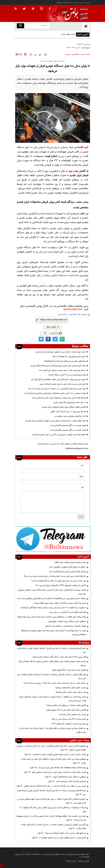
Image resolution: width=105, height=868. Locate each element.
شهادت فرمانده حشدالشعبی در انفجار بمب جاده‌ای (66, 626)
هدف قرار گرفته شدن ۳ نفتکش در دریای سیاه (68, 612)
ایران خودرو (62, 314)
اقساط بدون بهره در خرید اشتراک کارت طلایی (68, 412)
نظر (82, 487)
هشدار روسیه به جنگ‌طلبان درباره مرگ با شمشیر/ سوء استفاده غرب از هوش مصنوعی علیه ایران (52, 592)
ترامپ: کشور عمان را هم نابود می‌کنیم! (71, 688)
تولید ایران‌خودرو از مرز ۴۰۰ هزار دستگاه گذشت (67, 375)
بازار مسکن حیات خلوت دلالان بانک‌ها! (71, 692)
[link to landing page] (74, 14)
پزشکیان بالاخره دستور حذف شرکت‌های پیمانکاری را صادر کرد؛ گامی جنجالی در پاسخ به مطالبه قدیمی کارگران (51, 748)
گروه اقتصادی (82, 147)
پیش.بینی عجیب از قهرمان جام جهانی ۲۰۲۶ (69, 724)
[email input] (52, 482)
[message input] (52, 502)
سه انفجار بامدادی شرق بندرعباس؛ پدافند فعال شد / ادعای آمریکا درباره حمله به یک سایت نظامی (53, 730)
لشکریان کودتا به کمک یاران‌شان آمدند (67, 781)
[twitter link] (41, 339)
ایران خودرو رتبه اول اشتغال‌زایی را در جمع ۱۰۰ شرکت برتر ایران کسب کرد (57, 389)
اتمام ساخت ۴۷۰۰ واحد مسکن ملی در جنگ (69, 719)
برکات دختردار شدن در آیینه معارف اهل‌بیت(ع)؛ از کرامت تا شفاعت (55, 755)
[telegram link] (55, 339)
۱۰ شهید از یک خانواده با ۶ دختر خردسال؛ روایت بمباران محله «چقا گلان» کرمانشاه (53, 608)
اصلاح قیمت (73, 314)
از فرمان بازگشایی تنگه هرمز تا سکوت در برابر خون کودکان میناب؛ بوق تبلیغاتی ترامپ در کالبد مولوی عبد (51, 801)
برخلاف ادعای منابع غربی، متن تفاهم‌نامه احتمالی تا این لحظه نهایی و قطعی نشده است (51, 598)
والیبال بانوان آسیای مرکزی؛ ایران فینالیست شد (67, 572)
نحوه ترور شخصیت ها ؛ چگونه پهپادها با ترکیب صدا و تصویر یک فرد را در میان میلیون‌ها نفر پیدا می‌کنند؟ (51, 818)
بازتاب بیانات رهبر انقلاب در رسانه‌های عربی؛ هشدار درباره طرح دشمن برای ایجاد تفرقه (52, 617)
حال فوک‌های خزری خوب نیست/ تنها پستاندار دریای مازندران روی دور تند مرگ (55, 576)
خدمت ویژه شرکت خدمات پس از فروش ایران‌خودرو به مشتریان (61, 352)
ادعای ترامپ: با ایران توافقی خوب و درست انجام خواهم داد (59, 838)
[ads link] (53, 539)
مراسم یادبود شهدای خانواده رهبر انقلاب (70, 562)
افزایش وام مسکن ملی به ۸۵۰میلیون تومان (69, 670)
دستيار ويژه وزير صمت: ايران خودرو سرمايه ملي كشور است (62, 370)
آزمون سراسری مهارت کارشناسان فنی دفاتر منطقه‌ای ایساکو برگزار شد (58, 379)
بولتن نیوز (73, 171)
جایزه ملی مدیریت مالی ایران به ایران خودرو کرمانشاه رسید (63, 384)
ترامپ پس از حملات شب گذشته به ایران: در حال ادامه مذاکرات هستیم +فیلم (51, 786)
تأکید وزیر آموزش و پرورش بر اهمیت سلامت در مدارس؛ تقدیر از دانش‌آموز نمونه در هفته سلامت (53, 827)
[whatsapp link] (62, 339)
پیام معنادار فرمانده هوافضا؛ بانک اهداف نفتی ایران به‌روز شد (58, 768)
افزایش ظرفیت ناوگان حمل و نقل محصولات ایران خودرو (64, 407)
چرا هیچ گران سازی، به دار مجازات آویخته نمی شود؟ (62, 833)
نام (82, 465)
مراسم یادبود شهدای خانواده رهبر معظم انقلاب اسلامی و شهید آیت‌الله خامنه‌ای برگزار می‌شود (52, 663)
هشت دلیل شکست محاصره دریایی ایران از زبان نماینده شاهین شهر (55, 772)
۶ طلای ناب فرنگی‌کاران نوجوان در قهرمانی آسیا (68, 567)
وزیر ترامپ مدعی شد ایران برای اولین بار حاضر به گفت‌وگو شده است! (59, 581)
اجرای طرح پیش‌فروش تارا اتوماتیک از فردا (69, 356)
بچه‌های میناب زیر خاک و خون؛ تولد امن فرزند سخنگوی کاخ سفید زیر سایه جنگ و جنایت (54, 761)
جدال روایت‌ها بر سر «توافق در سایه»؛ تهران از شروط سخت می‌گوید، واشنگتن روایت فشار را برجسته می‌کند (52, 699)
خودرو (67, 54)
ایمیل (81, 476)
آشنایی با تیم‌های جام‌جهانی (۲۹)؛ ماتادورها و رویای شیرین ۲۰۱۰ (61, 585)
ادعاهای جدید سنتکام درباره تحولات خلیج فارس (67, 621)
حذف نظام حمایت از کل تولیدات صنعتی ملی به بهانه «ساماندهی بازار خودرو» (56, 421)
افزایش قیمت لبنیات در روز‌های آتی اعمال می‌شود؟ (66, 705)
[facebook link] (48, 339)
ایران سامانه (71, 861)
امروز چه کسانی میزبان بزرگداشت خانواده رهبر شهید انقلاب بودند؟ (60, 603)
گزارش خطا (53, 327)
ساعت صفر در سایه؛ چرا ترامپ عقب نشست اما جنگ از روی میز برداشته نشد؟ (55, 683)
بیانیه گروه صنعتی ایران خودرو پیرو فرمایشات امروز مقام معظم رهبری (58, 366)
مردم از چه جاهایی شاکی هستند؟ (73, 715)
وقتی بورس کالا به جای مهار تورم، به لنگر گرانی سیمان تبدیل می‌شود (59, 657)
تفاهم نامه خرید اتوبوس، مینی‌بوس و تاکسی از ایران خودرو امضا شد (59, 435)
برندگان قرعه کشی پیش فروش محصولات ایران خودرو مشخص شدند (59, 398)
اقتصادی (75, 54)
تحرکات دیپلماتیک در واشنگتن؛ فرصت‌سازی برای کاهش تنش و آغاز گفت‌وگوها (53, 810)
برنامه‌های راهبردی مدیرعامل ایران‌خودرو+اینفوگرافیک (65, 361)
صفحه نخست (85, 54)
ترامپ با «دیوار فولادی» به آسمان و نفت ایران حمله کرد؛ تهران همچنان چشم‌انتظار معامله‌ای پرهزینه (53, 633)
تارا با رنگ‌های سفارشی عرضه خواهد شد (70, 416)
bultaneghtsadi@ (73, 309)
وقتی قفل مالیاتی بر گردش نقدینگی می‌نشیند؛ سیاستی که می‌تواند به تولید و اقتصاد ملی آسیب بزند (52, 676)
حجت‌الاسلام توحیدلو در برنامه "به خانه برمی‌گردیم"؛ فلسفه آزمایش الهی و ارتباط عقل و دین (52, 650)
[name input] (52, 471)
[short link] (54, 320)
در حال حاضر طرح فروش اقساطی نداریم (70, 402)
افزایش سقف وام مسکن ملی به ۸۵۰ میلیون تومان (66, 710)
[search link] (21, 26)
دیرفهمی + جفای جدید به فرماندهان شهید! (66, 777)
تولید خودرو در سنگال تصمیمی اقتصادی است (68, 425)
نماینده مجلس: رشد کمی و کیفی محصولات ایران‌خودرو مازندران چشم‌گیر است (55, 393)
